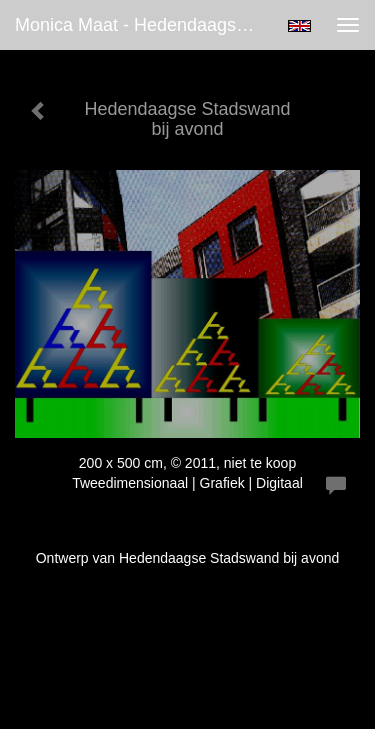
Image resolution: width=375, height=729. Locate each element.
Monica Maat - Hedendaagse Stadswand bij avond (143, 25)
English (299, 26)
